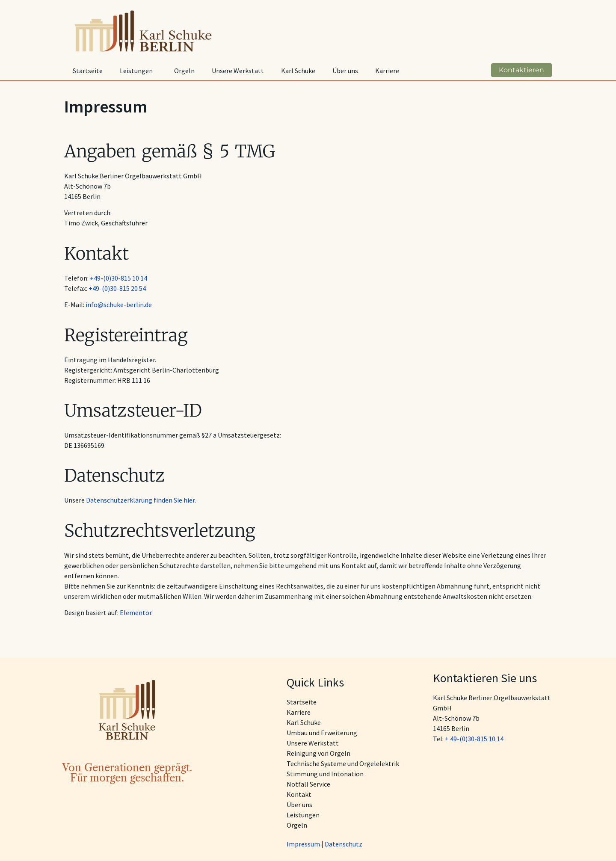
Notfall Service (308, 784)
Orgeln (184, 71)
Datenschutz (344, 844)
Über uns (345, 71)
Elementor (136, 612)
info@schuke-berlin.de (119, 305)
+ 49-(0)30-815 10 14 (474, 739)
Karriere (387, 71)
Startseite (88, 71)
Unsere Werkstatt (238, 71)
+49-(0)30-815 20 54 (117, 288)
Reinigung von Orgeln (318, 753)
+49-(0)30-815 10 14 (118, 278)
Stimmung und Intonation (325, 774)
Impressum (303, 844)
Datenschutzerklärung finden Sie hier (140, 500)
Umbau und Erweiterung (322, 733)
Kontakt (299, 794)
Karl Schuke (298, 71)
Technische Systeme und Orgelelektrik (343, 763)
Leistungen (138, 71)
